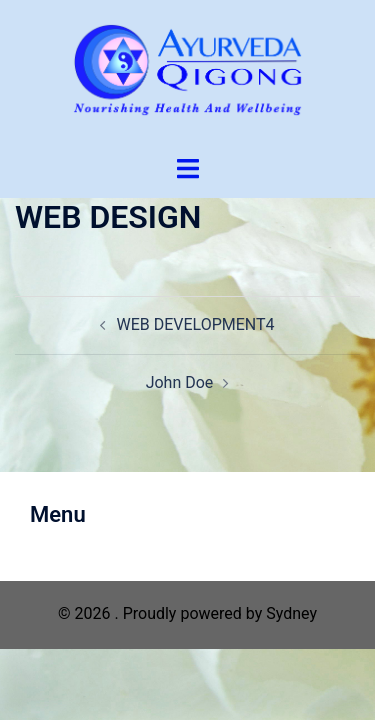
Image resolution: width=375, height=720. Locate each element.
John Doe (180, 382)
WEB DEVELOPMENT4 (195, 324)
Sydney (291, 613)
